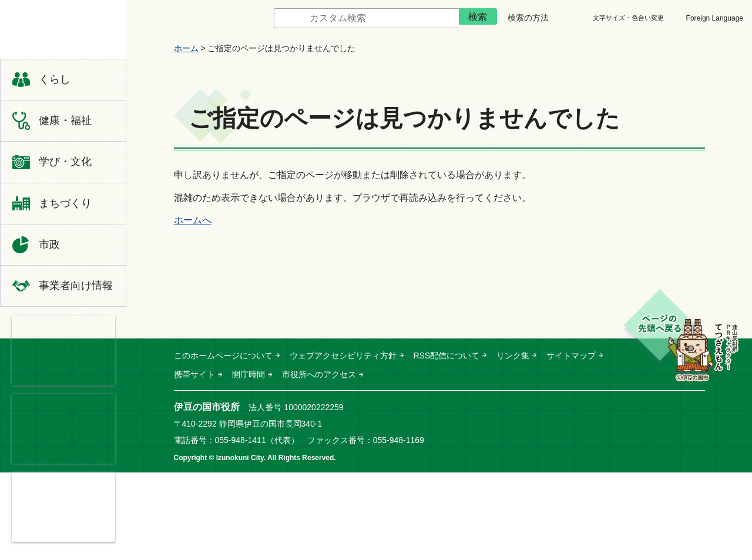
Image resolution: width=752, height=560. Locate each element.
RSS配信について (447, 356)
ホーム (186, 48)
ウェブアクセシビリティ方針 (343, 356)
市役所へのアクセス (319, 374)
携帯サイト (194, 374)
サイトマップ (571, 356)
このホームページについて (223, 356)
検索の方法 (528, 18)
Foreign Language (715, 18)
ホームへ (193, 220)
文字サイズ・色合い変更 (628, 18)
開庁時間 (249, 374)
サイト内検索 (265, 19)
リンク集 (513, 356)
